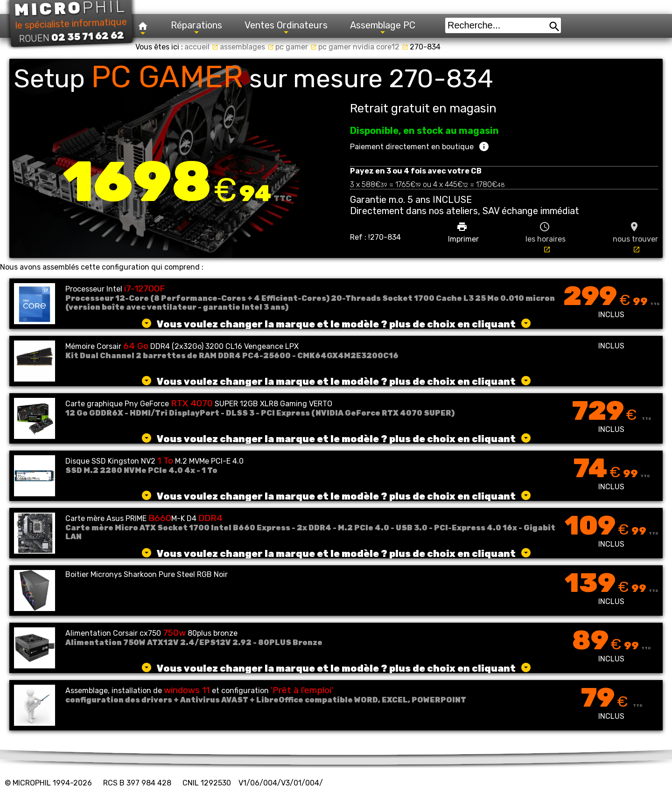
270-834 (425, 47)
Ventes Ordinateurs (286, 28)
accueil (201, 47)
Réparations (196, 28)
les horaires (546, 237)
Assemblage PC (383, 28)
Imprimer (463, 232)
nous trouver (635, 237)
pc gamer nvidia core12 (363, 47)
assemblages (247, 47)
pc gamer (296, 47)
